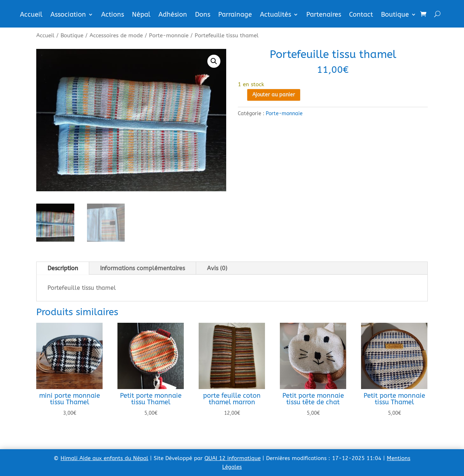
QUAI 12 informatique (233, 458)
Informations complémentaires (142, 268)
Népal (141, 15)
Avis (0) (217, 268)
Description (63, 268)
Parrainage (235, 15)
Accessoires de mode (116, 36)
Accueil (31, 15)
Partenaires (324, 15)
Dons (203, 15)
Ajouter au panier (274, 95)
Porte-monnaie (169, 36)
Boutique (395, 15)
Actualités (275, 15)
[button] (214, 61)
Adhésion (173, 15)
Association (68, 15)
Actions (113, 15)
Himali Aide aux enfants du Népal (104, 458)
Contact (361, 15)
